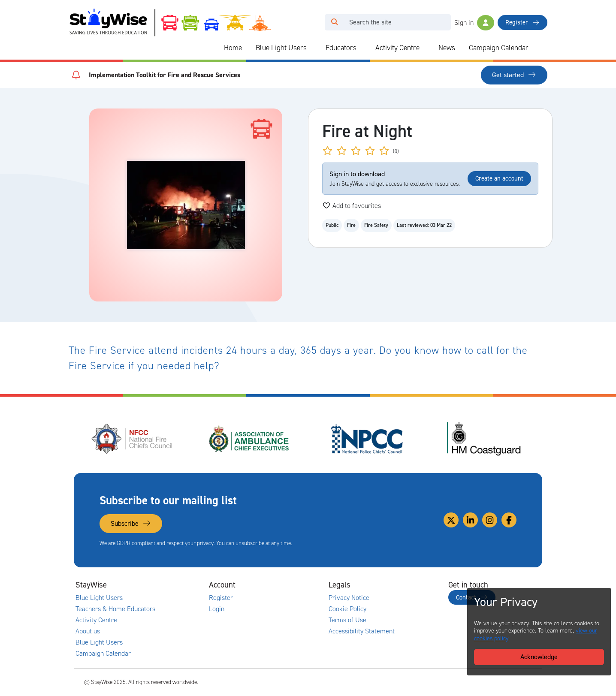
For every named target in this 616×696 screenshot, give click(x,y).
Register (522, 22)
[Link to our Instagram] (490, 520)
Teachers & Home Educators (115, 609)
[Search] (397, 22)
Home (233, 48)
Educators (341, 48)
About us (88, 631)
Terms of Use (347, 620)
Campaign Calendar (499, 48)
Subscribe (131, 523)
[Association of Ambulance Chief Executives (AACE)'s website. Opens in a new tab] (250, 439)
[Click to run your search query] (335, 22)
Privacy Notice (349, 598)
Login (217, 609)
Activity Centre (397, 48)
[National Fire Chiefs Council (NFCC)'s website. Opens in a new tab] (133, 439)
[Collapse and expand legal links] (405, 585)
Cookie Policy (347, 609)
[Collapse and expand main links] (165, 585)
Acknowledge (539, 657)
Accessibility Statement (362, 631)
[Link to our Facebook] (509, 520)
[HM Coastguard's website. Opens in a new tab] (484, 439)
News (447, 48)
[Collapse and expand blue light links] (313, 48)
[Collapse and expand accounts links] (285, 585)
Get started (514, 75)
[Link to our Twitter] (451, 520)
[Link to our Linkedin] (470, 520)
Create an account (499, 178)
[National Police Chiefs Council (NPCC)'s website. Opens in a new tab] (367, 439)
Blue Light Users (281, 48)
